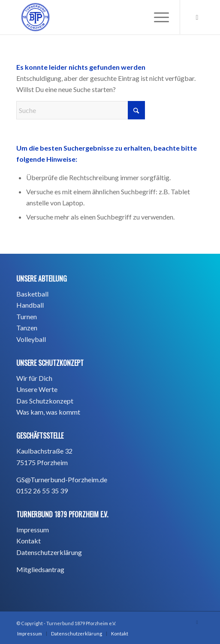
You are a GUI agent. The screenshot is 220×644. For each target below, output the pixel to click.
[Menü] (157, 17)
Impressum (33, 530)
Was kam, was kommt (48, 412)
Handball (30, 305)
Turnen (27, 316)
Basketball (32, 294)
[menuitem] (157, 17)
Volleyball (31, 339)
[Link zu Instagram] (197, 17)
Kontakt (29, 541)
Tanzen (27, 328)
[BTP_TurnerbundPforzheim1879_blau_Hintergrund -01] (91, 17)
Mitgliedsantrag (40, 569)
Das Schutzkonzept (45, 401)
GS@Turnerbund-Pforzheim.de (62, 479)
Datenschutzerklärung (49, 552)
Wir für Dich (34, 378)
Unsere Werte (37, 389)
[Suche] (81, 110)
